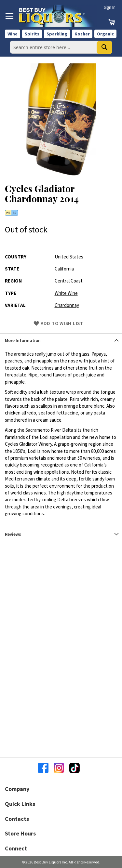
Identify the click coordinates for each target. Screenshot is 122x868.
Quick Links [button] (20, 804)
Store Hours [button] (20, 833)
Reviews (13, 534)
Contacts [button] (17, 819)
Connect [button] (16, 848)
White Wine (66, 293)
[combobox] (61, 47)
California (64, 269)
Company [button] (17, 789)
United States (69, 257)
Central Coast (69, 281)
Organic (105, 34)
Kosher (82, 34)
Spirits (32, 34)
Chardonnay (67, 305)
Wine (13, 34)
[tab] (61, 340)
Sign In (110, 7)
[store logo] (58, 16)
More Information (23, 340)
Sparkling (57, 34)
